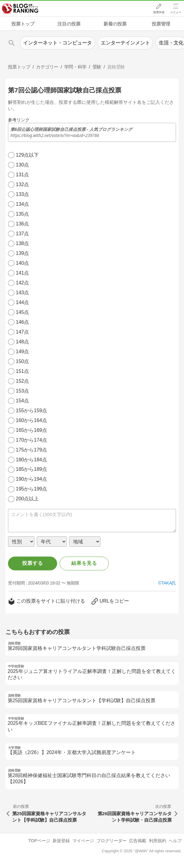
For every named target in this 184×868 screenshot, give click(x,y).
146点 (23, 322)
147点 (23, 332)
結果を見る (84, 563)
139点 (23, 253)
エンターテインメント (125, 43)
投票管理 (161, 24)
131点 (23, 175)
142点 (23, 283)
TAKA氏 (169, 583)
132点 (23, 184)
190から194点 (31, 479)
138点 (23, 243)
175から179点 (31, 450)
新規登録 (61, 841)
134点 (23, 204)
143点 (23, 293)
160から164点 (31, 420)
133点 (23, 194)
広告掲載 (138, 841)
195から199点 (31, 489)
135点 (23, 214)
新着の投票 (115, 24)
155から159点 (31, 411)
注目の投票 (69, 24)
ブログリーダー (112, 841)
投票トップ (23, 24)
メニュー (176, 13)
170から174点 (31, 440)
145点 (23, 312)
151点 (23, 371)
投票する (32, 563)
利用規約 (158, 841)
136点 (23, 224)
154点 (23, 401)
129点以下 (27, 155)
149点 (23, 352)
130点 (23, 165)
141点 (23, 273)
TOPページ (39, 841)
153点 (23, 391)
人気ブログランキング (21, 9)
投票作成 (158, 13)
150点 (23, 361)
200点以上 (27, 499)
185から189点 (31, 469)
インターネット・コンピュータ (57, 43)
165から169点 (31, 430)
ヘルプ (175, 841)
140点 (23, 263)
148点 (23, 342)
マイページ (83, 841)
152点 (23, 381)
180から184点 (31, 460)
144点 (23, 302)
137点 (23, 234)
